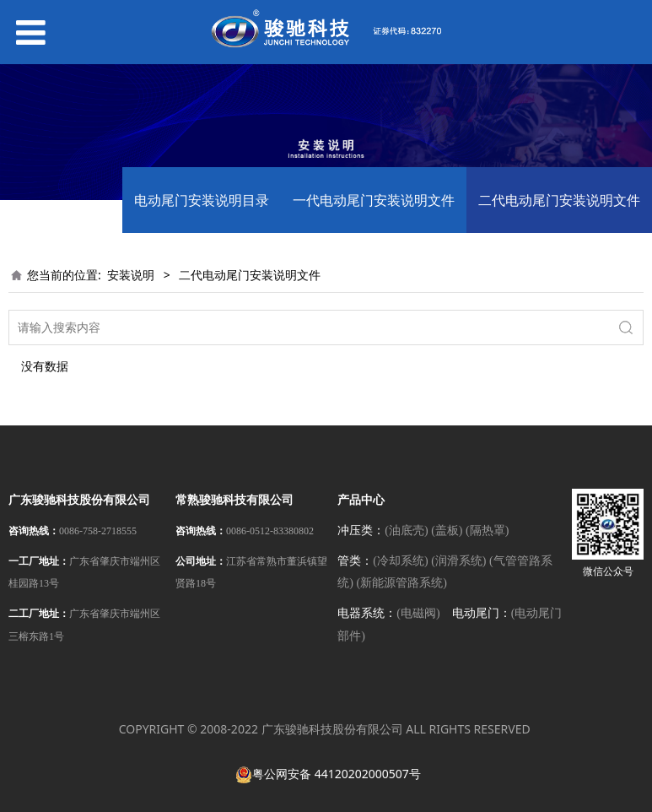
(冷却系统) (400, 561)
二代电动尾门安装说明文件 (559, 200)
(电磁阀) (418, 613)
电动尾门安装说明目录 (202, 200)
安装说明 (131, 275)
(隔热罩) (487, 531)
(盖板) (447, 531)
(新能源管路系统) (401, 583)
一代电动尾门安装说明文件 (374, 200)
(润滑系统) (458, 561)
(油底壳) (406, 531)
